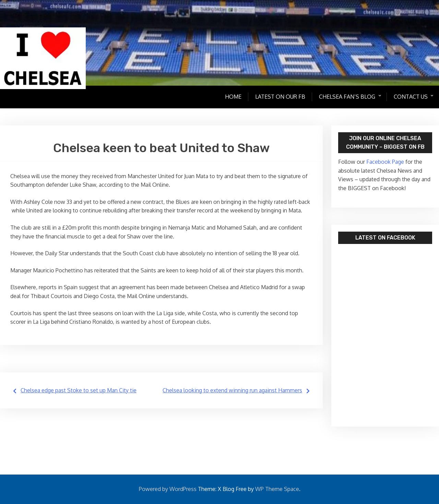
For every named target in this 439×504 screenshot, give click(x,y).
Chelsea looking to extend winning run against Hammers (232, 390)
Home (232, 97)
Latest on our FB (279, 97)
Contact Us (410, 97)
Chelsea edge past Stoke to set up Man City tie (79, 390)
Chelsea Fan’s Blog (346, 97)
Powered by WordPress (168, 489)
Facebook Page (384, 162)
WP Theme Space (277, 489)
